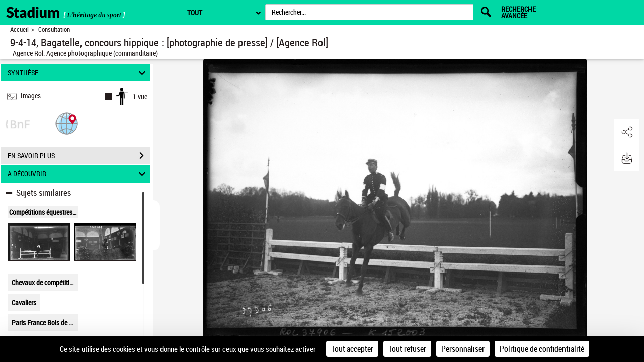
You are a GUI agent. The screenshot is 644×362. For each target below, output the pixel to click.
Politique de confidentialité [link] (542, 349)
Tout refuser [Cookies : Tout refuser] (407, 349)
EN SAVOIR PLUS (79, 156)
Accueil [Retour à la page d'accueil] (19, 29)
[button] (67, 123)
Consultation (54, 29)
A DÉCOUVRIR (78, 174)
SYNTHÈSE (78, 73)
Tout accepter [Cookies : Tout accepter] (352, 349)
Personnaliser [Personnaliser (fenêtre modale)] (463, 349)
